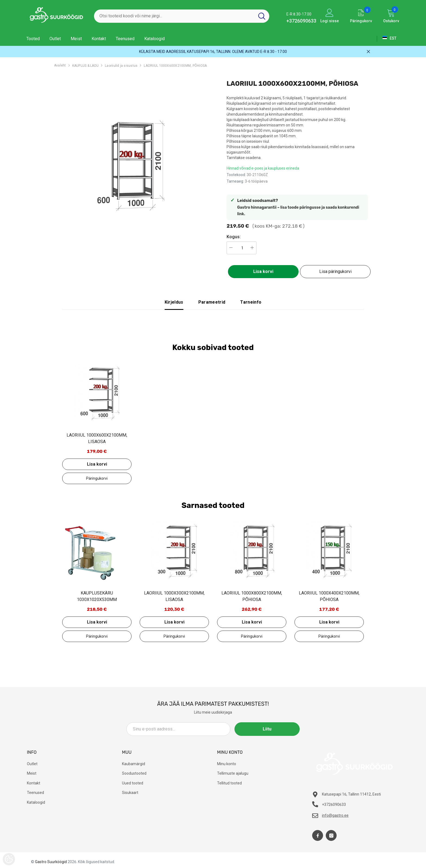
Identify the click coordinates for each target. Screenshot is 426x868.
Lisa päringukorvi (335, 271)
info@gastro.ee (335, 815)
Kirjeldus (174, 302)
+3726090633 (301, 21)
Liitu (275, 729)
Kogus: (234, 237)
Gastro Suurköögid (51, 862)
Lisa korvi (263, 271)
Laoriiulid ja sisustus (121, 66)
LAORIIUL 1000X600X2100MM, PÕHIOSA (175, 66)
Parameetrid (212, 302)
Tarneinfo (251, 302)
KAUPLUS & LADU (85, 66)
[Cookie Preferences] (9, 859)
